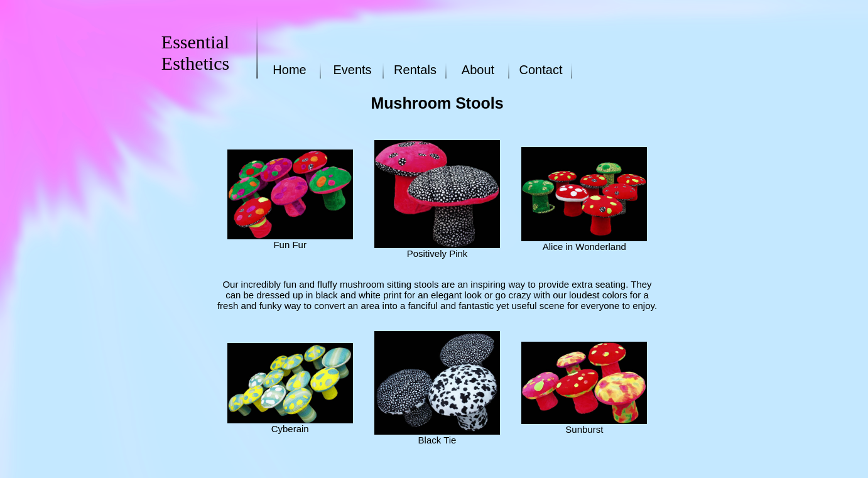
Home (289, 70)
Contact (541, 70)
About (478, 70)
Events (352, 70)
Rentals (415, 70)
